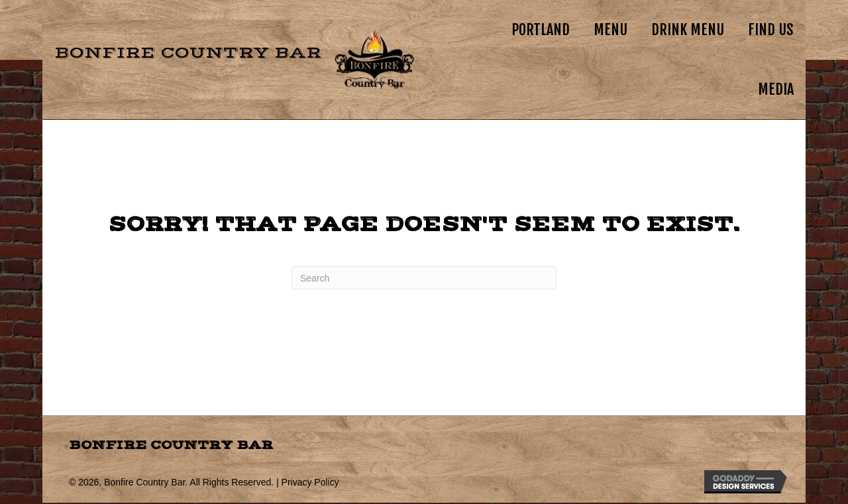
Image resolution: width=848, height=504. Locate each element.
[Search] (424, 278)
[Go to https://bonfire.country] (228, 60)
